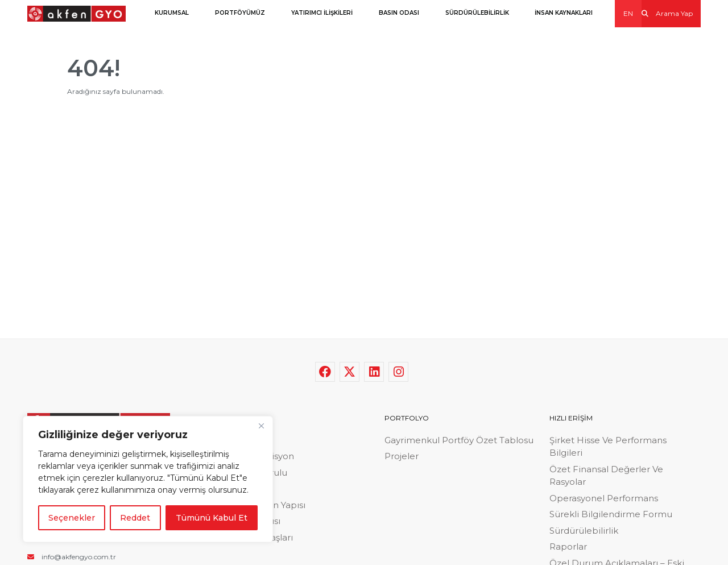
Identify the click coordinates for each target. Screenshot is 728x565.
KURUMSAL (172, 13)
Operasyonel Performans (604, 498)
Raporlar (568, 547)
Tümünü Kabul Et (212, 518)
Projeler (402, 456)
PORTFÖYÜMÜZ (240, 13)
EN (628, 13)
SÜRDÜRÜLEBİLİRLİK (477, 13)
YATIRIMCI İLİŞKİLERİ (322, 13)
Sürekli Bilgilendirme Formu (611, 514)
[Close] (261, 426)
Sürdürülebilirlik (584, 531)
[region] (148, 479)
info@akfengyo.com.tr (72, 557)
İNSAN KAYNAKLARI (564, 13)
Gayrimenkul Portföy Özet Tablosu (459, 440)
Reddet (135, 518)
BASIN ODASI (399, 13)
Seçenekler (72, 518)
